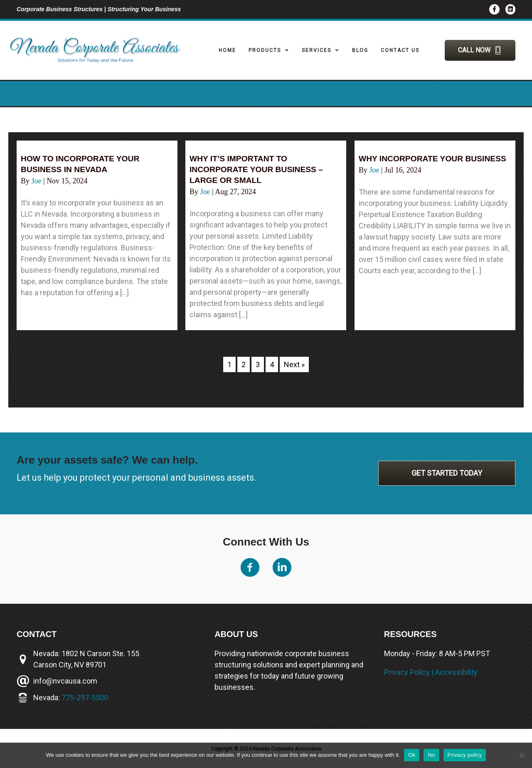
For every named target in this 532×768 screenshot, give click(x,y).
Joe (38, 181)
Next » (294, 364)
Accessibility (456, 672)
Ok (412, 755)
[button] (480, 50)
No (431, 755)
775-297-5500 (85, 698)
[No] (522, 755)
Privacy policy (465, 755)
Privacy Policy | (410, 672)
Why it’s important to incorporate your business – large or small (259, 169)
